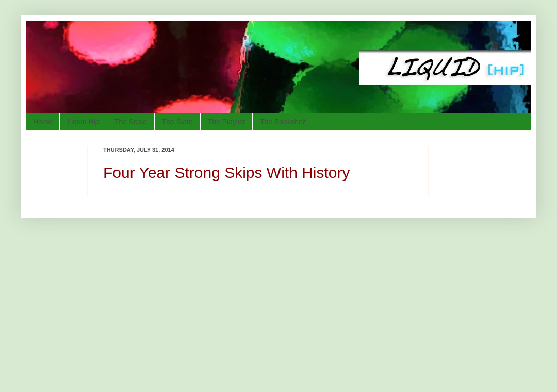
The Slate (177, 122)
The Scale (131, 122)
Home (43, 122)
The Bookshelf (283, 122)
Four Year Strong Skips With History (227, 173)
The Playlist (226, 122)
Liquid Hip (83, 122)
